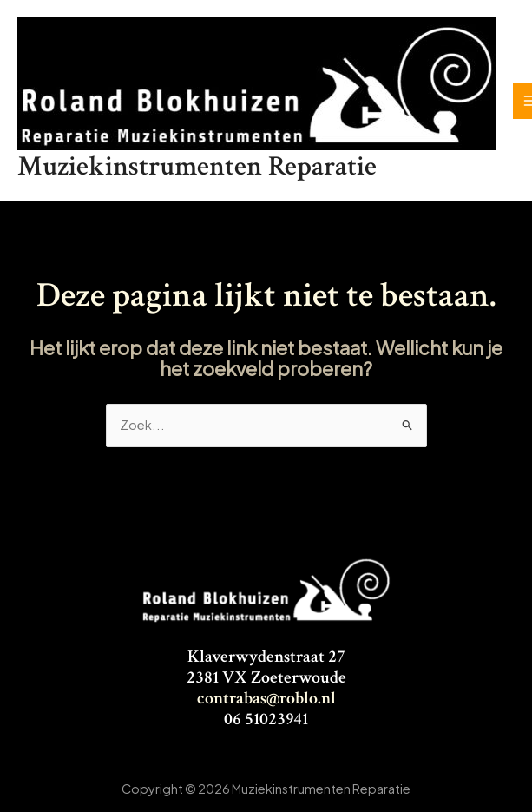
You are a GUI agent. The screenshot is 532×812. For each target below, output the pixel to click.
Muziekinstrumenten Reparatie (197, 166)
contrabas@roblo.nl (266, 698)
